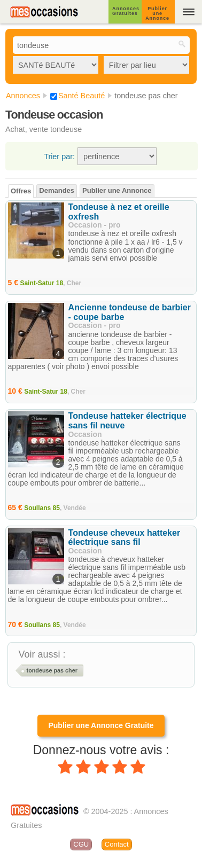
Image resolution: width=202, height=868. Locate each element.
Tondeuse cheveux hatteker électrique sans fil (125, 538)
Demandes (57, 190)
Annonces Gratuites (126, 11)
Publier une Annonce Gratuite (101, 725)
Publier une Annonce (157, 13)
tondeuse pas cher (52, 670)
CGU (81, 844)
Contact (117, 844)
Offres (21, 191)
